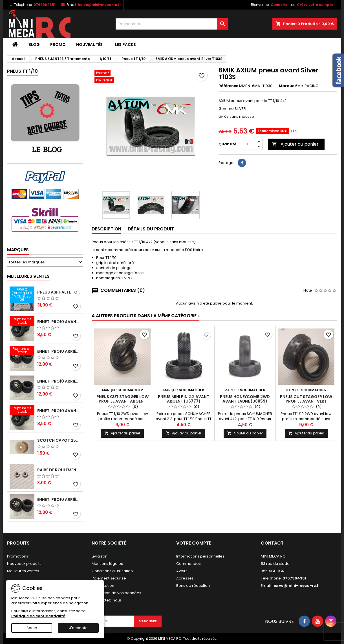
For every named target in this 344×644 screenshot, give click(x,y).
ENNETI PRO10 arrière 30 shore (59, 351)
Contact (272, 543)
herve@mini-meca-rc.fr (99, 5)
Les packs (125, 45)
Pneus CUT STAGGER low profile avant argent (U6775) (123, 401)
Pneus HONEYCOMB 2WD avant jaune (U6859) (245, 399)
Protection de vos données (116, 593)
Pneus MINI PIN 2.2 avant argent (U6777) (184, 399)
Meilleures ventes (23, 571)
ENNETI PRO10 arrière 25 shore (59, 381)
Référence (228, 86)
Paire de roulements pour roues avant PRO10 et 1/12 (59, 470)
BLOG (34, 45)
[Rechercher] (172, 24)
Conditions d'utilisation (112, 571)
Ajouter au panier (295, 144)
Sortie (32, 628)
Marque (287, 86)
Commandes (188, 564)
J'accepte (78, 628)
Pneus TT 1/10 (22, 71)
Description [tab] (106, 229)
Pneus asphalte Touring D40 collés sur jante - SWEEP (59, 292)
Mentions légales (107, 564)
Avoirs (182, 571)
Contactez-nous (107, 600)
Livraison (100, 556)
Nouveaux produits (24, 564)
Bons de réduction (193, 586)
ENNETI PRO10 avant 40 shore (59, 411)
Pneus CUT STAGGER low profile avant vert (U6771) (306, 401)
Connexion (280, 5)
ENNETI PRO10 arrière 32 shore (59, 499)
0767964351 (45, 5)
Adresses (185, 578)
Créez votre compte (315, 5)
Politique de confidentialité (38, 616)
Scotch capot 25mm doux (59, 440)
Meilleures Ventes (28, 276)
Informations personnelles (200, 556)
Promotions (18, 556)
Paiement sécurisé (109, 578)
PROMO (58, 45)
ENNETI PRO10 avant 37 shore (59, 322)
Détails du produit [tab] (151, 229)
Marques (18, 250)
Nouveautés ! (90, 45)
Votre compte (194, 543)
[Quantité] (248, 144)
